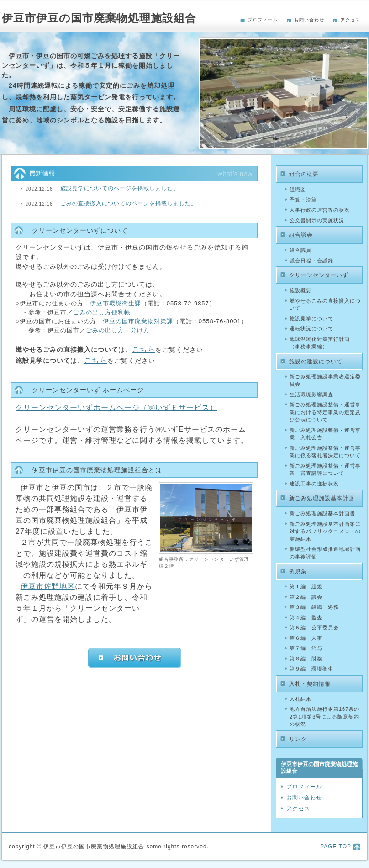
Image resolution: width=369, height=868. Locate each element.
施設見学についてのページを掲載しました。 (120, 188)
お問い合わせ (309, 20)
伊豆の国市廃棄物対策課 (138, 321)
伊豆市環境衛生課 (116, 303)
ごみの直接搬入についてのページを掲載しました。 (129, 203)
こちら (144, 349)
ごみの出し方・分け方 (118, 330)
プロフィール (263, 20)
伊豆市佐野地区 (48, 586)
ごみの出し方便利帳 (102, 312)
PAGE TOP (336, 847)
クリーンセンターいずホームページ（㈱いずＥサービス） (116, 407)
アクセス (350, 20)
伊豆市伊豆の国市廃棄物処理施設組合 (99, 18)
